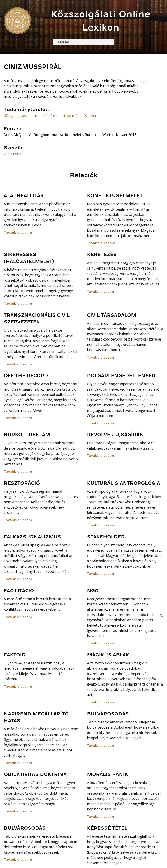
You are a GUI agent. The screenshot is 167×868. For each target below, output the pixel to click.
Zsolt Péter (13, 154)
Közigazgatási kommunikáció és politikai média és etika (50, 116)
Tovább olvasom (18, 233)
